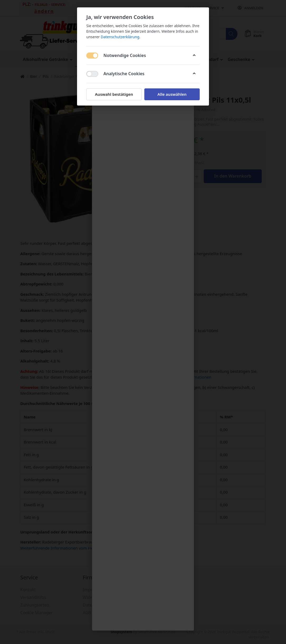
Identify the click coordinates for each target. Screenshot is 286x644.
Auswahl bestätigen (114, 94)
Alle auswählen (172, 94)
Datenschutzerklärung (120, 37)
